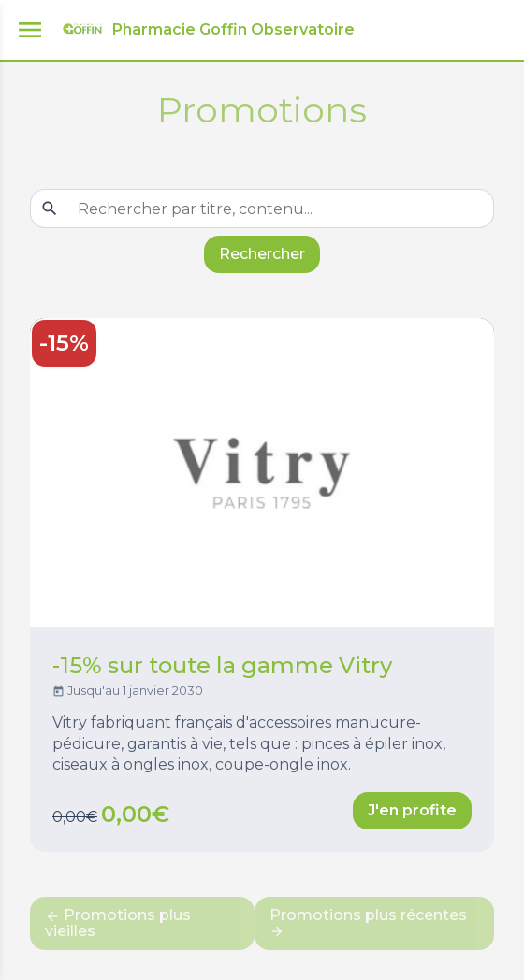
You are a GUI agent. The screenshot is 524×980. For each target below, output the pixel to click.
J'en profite (412, 810)
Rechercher (262, 254)
